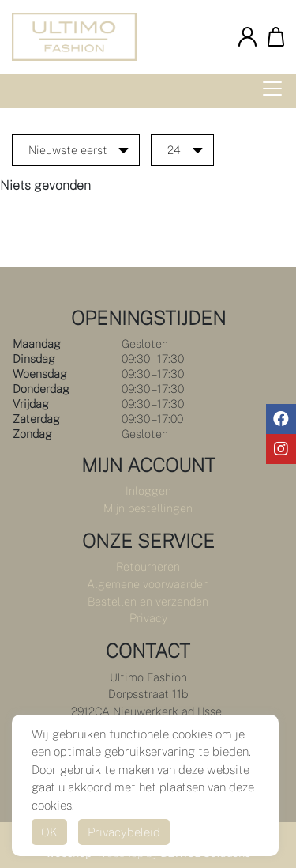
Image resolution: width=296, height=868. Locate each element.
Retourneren (148, 566)
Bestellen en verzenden (148, 601)
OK (49, 832)
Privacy (148, 618)
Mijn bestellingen (148, 508)
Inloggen (148, 491)
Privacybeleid (124, 832)
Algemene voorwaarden (148, 584)
